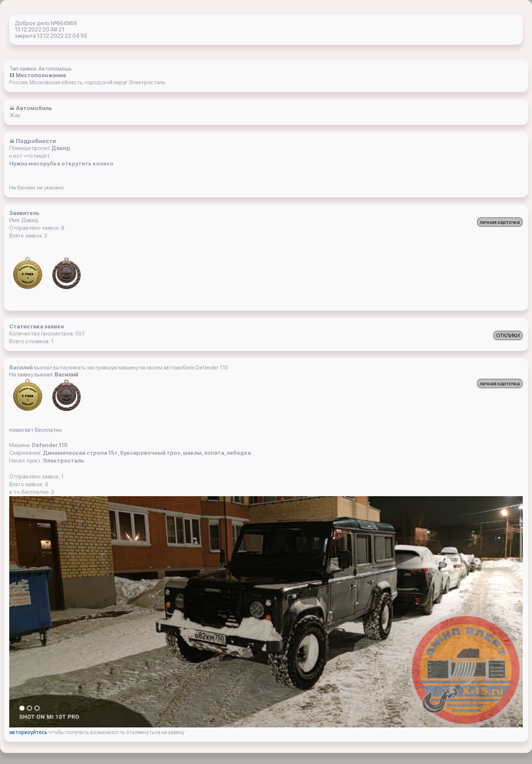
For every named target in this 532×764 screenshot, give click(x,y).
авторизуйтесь (29, 732)
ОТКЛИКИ (508, 335)
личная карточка (500, 222)
